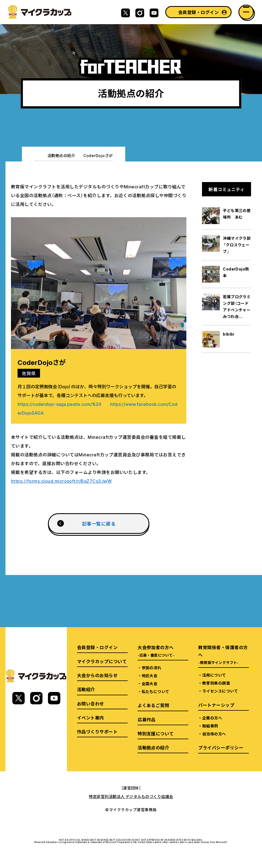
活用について (214, 675)
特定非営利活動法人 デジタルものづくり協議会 (131, 796)
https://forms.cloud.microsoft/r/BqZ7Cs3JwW (61, 481)
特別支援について (156, 733)
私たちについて (156, 691)
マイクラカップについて (102, 661)
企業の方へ (212, 718)
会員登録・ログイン (198, 12)
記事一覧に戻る (99, 524)
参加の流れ (152, 668)
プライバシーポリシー (221, 747)
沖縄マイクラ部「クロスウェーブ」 (237, 245)
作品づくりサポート (97, 732)
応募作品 (147, 719)
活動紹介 (86, 689)
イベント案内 (91, 718)
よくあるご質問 (153, 705)
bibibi (229, 334)
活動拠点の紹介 (61, 155)
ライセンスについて (220, 691)
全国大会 (150, 683)
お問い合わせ (91, 704)
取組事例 (210, 726)
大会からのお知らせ (97, 675)
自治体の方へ (214, 734)
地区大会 (150, 676)
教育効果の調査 (216, 683)
